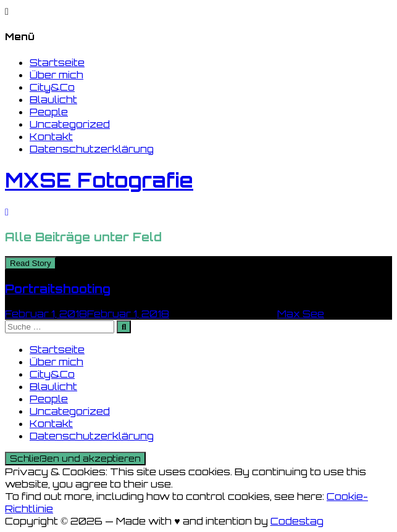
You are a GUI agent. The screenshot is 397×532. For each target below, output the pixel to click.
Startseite (57, 62)
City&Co (52, 87)
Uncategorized (70, 124)
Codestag (297, 521)
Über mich (56, 75)
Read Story (31, 263)
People (49, 112)
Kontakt (51, 136)
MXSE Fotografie (99, 180)
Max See (301, 314)
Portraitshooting (58, 289)
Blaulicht (53, 99)
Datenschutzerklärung (92, 149)
